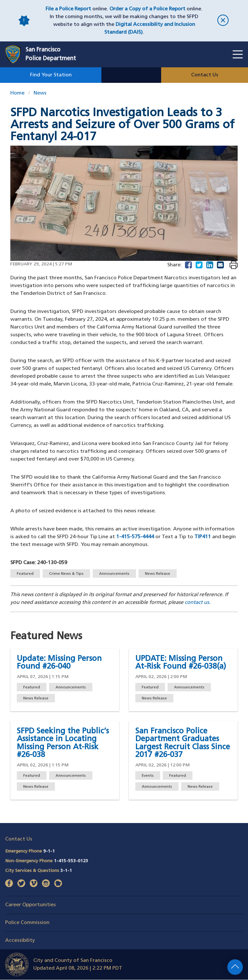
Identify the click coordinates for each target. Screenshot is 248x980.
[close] (223, 21)
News (40, 93)
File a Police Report (68, 9)
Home (17, 93)
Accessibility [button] (20, 941)
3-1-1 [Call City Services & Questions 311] (66, 871)
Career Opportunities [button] (31, 905)
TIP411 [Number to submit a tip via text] (203, 537)
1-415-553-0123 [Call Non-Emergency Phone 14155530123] (71, 861)
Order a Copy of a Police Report (147, 9)
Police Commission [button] (27, 923)
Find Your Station (51, 75)
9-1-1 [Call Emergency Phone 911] (49, 851)
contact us (197, 603)
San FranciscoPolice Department (51, 54)
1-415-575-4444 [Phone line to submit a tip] (135, 537)
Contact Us (205, 75)
